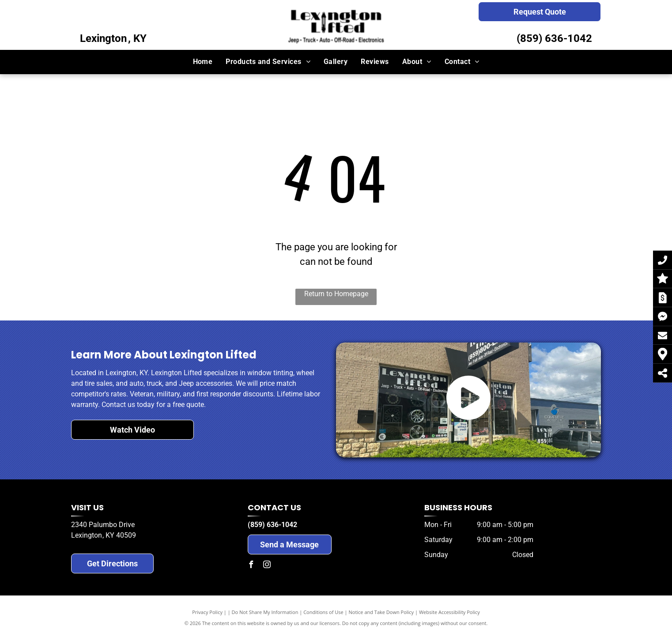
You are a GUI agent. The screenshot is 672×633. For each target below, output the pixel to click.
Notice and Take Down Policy (381, 612)
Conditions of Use (323, 612)
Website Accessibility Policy (449, 612)
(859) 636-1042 (554, 38)
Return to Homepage (336, 294)
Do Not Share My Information (265, 612)
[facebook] (251, 566)
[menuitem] (203, 62)
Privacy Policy (207, 612)
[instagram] (267, 566)
